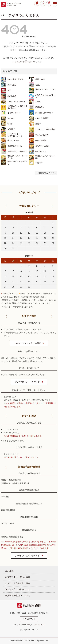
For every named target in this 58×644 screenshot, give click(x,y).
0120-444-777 (24, 625)
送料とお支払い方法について (19, 589)
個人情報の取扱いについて (18, 595)
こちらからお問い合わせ (24, 61)
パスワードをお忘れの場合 (18, 583)
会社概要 (9, 571)
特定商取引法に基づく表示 (18, 577)
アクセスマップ (29, 619)
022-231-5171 (40, 625)
